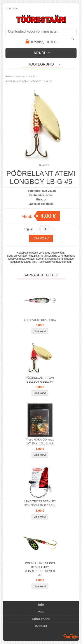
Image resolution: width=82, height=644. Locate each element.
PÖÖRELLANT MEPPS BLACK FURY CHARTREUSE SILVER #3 (40, 569)
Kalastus (20, 76)
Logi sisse (12, 8)
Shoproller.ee (71, 636)
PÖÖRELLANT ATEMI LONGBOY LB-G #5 (28, 81)
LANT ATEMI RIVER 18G (40, 320)
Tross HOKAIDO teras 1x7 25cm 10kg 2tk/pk (40, 441)
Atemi (50, 195)
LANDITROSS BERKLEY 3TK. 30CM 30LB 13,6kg (40, 503)
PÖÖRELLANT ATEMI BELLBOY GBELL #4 (40, 380)
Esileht (9, 76)
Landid (31, 76)
